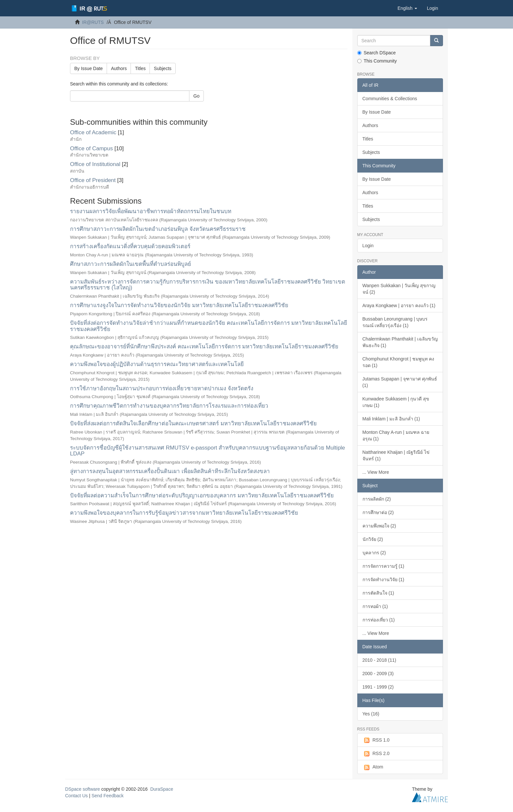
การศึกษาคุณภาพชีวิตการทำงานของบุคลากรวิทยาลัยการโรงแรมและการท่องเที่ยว (169, 406)
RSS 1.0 (376, 740)
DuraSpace (162, 789)
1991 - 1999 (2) (378, 687)
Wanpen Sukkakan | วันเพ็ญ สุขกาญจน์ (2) (399, 289)
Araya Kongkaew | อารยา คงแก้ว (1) (399, 305)
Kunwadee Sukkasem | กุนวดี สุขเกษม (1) (396, 402)
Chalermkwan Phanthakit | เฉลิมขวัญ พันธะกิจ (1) (400, 342)
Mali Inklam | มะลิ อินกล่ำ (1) (391, 419)
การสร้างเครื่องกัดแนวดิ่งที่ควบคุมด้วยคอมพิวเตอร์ (130, 246)
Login (368, 246)
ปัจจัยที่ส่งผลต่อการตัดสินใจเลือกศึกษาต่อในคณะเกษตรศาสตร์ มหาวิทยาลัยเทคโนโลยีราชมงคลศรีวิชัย (193, 424)
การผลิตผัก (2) (377, 499)
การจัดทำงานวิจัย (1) (383, 580)
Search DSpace (377, 53)
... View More (376, 472)
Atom (373, 767)
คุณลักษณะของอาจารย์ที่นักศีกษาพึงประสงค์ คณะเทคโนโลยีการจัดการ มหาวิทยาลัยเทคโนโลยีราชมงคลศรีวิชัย (204, 347)
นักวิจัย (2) (373, 539)
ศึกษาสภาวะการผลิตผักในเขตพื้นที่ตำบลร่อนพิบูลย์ (131, 264)
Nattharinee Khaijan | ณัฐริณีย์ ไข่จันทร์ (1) (396, 455)
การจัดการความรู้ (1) (383, 566)
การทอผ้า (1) (375, 606)
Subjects (163, 68)
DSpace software (83, 789)
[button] (407, 8)
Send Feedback (108, 796)
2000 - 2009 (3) (378, 674)
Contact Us (76, 796)
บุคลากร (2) (374, 553)
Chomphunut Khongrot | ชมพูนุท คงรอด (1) (398, 362)
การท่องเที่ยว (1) (379, 620)
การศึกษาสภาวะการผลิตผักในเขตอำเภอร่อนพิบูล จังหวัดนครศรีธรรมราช (158, 229)
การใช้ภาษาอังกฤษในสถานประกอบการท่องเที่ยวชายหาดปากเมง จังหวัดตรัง (162, 388)
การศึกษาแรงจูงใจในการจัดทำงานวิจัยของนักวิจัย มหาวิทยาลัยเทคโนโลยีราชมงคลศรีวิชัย (179, 305)
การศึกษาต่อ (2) (378, 512)
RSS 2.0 (376, 754)
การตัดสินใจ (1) (378, 593)
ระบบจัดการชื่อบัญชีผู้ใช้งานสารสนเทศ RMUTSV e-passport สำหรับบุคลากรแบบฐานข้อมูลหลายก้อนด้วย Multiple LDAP (208, 451)
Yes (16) (371, 714)
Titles (140, 68)
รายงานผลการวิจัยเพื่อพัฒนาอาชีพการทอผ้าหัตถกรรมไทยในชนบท (151, 211)
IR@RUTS (93, 22)
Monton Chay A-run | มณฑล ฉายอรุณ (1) (396, 435)
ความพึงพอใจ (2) (379, 526)
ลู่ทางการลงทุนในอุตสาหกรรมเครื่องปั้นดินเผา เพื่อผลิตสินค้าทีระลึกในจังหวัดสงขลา (170, 471)
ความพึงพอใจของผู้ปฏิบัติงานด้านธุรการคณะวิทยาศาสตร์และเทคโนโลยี (157, 364)
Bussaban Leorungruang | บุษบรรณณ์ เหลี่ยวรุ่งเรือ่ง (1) (395, 322)
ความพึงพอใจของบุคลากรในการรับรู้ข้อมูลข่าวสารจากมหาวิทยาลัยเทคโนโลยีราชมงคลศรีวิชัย (184, 513)
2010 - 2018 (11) (380, 660)
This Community (377, 61)
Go (196, 96)
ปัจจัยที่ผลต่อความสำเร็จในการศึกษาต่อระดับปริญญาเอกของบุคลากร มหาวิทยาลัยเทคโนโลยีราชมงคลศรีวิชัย (202, 496)
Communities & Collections (390, 99)
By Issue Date (88, 68)
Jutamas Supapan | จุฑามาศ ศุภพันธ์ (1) (400, 382)
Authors (119, 68)
